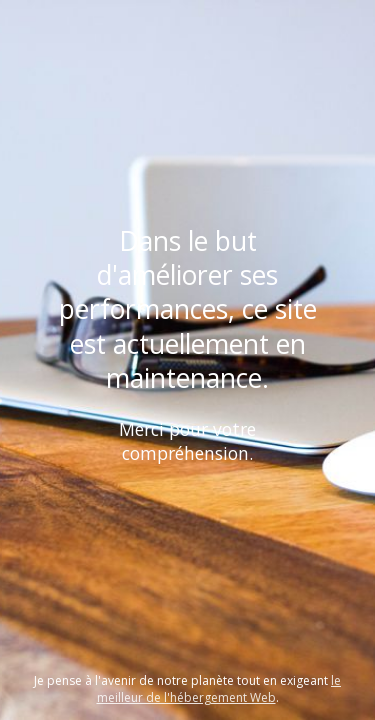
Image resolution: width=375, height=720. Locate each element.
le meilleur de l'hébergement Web (219, 689)
